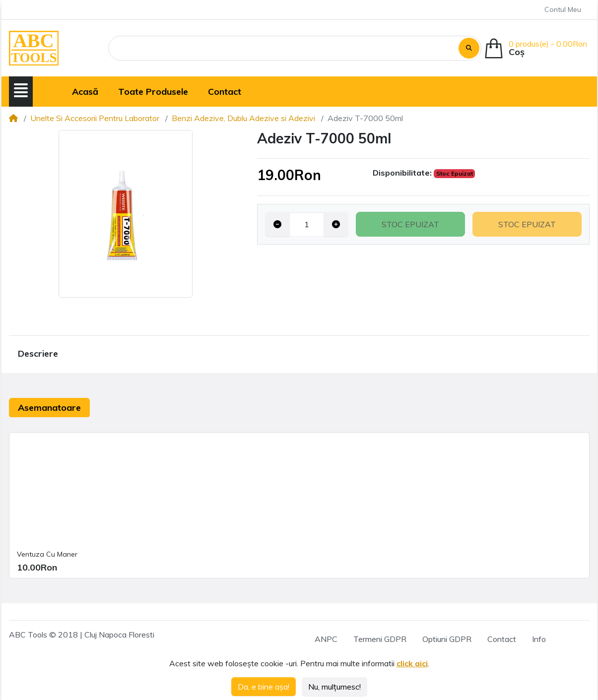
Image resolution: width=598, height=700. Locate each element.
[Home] (13, 118)
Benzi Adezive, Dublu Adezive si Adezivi (243, 118)
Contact (502, 639)
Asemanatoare (49, 408)
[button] (21, 90)
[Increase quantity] (336, 224)
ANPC (326, 639)
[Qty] (307, 224)
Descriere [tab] (38, 353)
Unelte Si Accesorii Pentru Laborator (95, 118)
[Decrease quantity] (277, 224)
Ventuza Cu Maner (47, 554)
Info (539, 639)
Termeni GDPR (380, 639)
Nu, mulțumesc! (334, 687)
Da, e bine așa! (264, 687)
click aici (412, 663)
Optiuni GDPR (447, 639)
